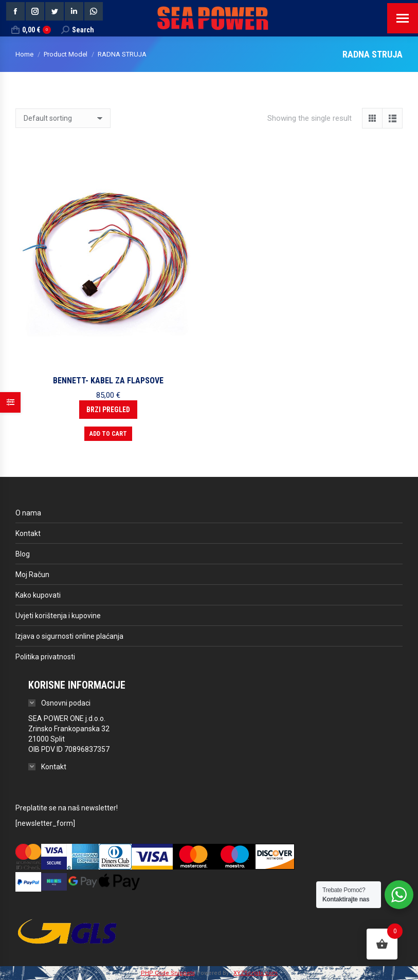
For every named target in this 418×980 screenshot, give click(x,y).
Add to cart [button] (108, 434)
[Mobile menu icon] (403, 18)
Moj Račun (32, 575)
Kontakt (28, 533)
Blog (23, 554)
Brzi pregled (108, 410)
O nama (28, 513)
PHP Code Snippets (168, 973)
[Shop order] (63, 118)
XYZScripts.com (256, 973)
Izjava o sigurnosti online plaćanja (69, 636)
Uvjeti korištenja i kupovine (58, 616)
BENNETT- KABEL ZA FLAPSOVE (108, 381)
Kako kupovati (38, 595)
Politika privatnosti (45, 657)
